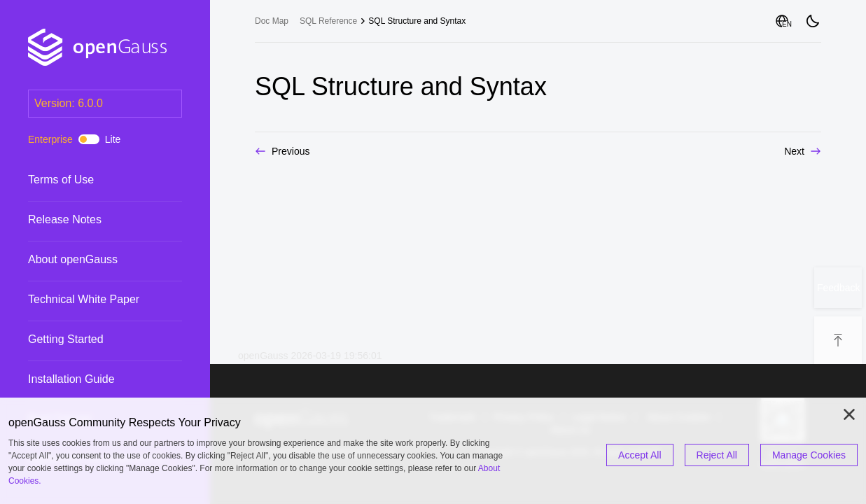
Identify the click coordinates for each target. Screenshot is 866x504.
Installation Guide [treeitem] (91, 379)
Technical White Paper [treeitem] (91, 300)
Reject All (717, 455)
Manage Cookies (809, 455)
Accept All (640, 455)
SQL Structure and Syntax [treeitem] (417, 21)
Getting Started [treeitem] (91, 339)
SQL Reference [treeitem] (328, 21)
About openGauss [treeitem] (91, 260)
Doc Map (272, 21)
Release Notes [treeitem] (91, 220)
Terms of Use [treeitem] (91, 180)
